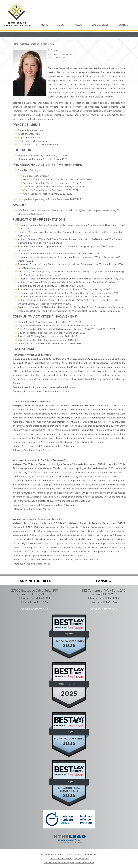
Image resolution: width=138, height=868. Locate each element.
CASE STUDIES (100, 25)
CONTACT (124, 25)
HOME (44, 25)
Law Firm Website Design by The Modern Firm (69, 863)
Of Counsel (53, 50)
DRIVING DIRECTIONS (34, 609)
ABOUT (61, 25)
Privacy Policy (81, 859)
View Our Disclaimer (61, 859)
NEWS (78, 25)
